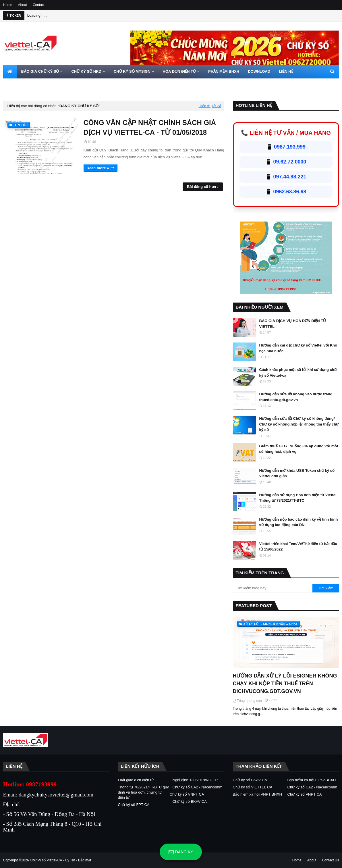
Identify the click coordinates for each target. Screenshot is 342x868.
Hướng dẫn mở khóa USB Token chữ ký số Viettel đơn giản (297, 473)
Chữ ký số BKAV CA (190, 801)
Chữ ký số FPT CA (134, 805)
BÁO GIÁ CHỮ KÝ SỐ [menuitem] (40, 71)
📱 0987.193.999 (286, 147)
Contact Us (330, 860)
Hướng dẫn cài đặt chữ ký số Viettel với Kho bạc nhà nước (298, 348)
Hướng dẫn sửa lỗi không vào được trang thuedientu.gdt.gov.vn (296, 397)
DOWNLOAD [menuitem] (259, 71)
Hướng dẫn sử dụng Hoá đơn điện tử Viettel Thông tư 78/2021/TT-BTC (298, 498)
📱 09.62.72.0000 (286, 162)
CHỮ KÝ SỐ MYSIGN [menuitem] (132, 71)
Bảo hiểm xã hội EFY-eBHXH (312, 780)
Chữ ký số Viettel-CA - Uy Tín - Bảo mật (60, 860)
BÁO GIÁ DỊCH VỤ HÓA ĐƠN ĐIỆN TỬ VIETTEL (293, 324)
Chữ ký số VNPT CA (187, 794)
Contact (39, 5)
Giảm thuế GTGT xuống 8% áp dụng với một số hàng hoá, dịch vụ (299, 449)
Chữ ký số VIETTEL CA (253, 787)
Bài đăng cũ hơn (201, 187)
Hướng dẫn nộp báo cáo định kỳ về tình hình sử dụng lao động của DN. (299, 522)
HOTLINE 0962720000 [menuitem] (27, 85)
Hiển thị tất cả (210, 106)
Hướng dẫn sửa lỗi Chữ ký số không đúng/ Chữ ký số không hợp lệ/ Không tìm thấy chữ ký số (299, 424)
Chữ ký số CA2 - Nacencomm (198, 787)
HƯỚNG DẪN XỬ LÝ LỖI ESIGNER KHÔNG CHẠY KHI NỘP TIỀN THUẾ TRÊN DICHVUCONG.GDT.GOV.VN (285, 684)
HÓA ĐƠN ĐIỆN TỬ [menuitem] (179, 71)
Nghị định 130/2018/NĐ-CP (195, 780)
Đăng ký (181, 852)
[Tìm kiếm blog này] (273, 588)
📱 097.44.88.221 (286, 177)
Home (8, 5)
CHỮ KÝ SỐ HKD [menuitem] (86, 71)
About (23, 5)
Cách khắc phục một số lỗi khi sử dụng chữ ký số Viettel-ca (298, 373)
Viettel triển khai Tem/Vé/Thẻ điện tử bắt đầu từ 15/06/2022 (298, 547)
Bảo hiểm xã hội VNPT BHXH (257, 794)
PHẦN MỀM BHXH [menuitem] (224, 71)
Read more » (98, 168)
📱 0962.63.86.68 (286, 192)
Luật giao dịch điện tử (136, 780)
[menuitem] (10, 72)
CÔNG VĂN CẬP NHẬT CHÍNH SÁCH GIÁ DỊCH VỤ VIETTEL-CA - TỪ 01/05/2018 (150, 127)
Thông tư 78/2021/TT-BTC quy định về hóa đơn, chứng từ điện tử (143, 792)
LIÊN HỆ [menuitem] (286, 71)
